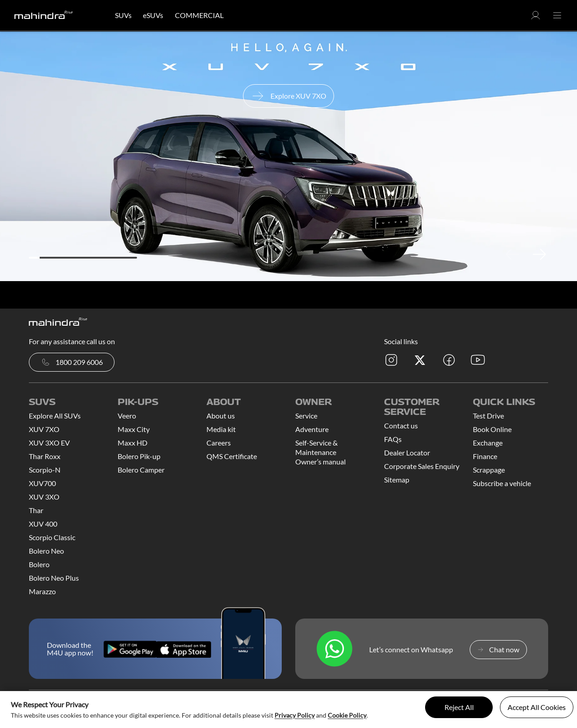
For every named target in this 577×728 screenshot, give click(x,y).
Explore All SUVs (55, 416)
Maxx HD (133, 443)
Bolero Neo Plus (54, 578)
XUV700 (42, 483)
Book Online (492, 429)
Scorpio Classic (52, 537)
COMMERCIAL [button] (199, 15)
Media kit (221, 429)
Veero (127, 416)
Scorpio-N (45, 470)
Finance (485, 456)
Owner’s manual (321, 462)
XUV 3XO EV (49, 443)
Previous (512, 254)
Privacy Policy (295, 715)
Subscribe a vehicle (502, 483)
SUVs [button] (123, 15)
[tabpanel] (288, 156)
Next (539, 254)
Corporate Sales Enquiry (422, 466)
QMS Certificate (232, 456)
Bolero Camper (141, 470)
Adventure (312, 429)
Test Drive (488, 416)
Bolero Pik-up (139, 456)
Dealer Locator (407, 453)
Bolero (39, 564)
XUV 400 (43, 524)
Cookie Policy (347, 715)
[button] (536, 18)
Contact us (401, 425)
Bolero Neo (46, 551)
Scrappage (489, 470)
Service (306, 416)
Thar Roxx (45, 456)
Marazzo (42, 591)
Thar (36, 510)
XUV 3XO (44, 497)
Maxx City (134, 429)
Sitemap (397, 480)
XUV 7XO (44, 429)
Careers (219, 443)
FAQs (393, 439)
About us (221, 416)
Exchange (488, 443)
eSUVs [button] (153, 15)
